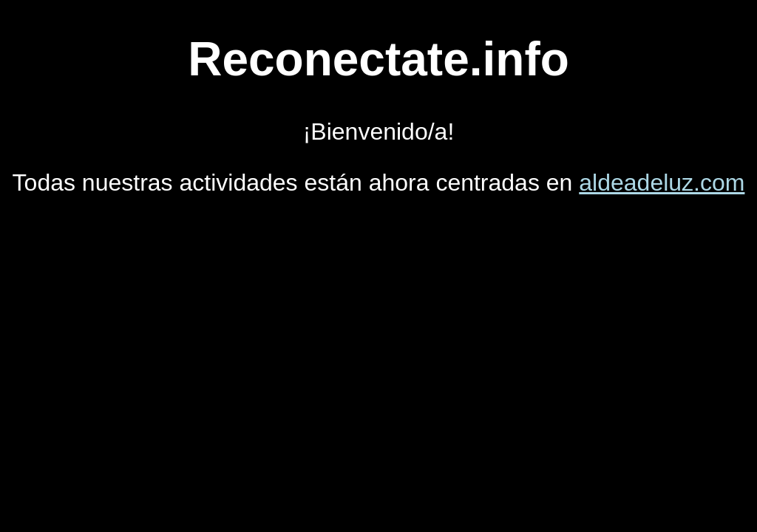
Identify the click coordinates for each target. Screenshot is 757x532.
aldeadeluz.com (662, 183)
